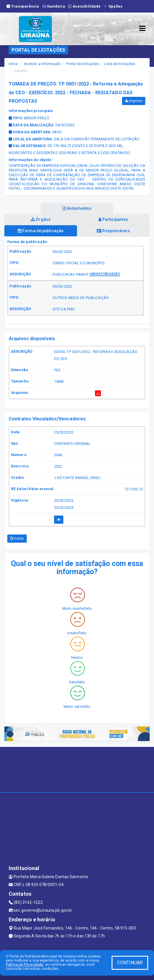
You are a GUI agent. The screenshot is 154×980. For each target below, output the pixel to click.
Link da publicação (105, 274)
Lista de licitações (120, 64)
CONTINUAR (130, 963)
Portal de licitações (83, 64)
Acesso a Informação (43, 64)
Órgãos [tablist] (41, 219)
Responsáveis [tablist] (113, 231)
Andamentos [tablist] (77, 208)
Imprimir (134, 101)
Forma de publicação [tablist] (41, 231)
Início (13, 64)
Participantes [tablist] (113, 219)
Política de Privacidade (24, 965)
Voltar (17, 539)
